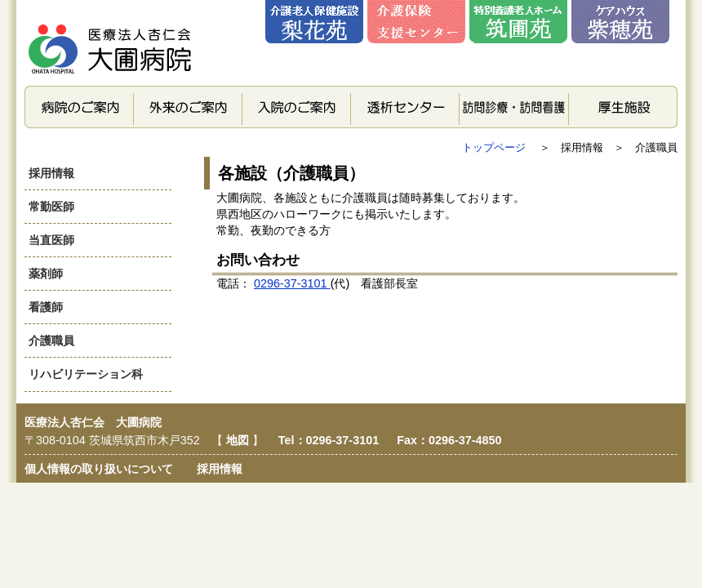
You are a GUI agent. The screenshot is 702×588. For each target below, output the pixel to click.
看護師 (46, 307)
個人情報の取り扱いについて (99, 469)
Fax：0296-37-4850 (449, 440)
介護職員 (51, 341)
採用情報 (51, 173)
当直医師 (51, 240)
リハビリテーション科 (86, 374)
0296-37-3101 (292, 283)
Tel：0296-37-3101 (330, 440)
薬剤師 (46, 274)
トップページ (495, 147)
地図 (239, 440)
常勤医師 (51, 207)
